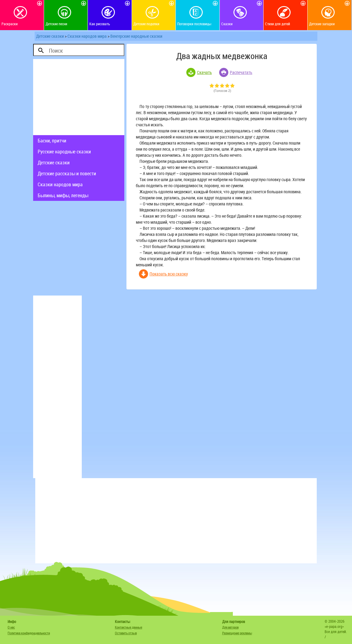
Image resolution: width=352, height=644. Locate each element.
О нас (11, 627)
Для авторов (230, 627)
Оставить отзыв (126, 633)
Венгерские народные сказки (136, 36)
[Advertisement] (79, 97)
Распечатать (241, 72)
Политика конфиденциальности (29, 633)
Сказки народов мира (87, 36)
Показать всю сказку (169, 274)
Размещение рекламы (237, 633)
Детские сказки (50, 36)
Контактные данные (129, 627)
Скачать (204, 72)
